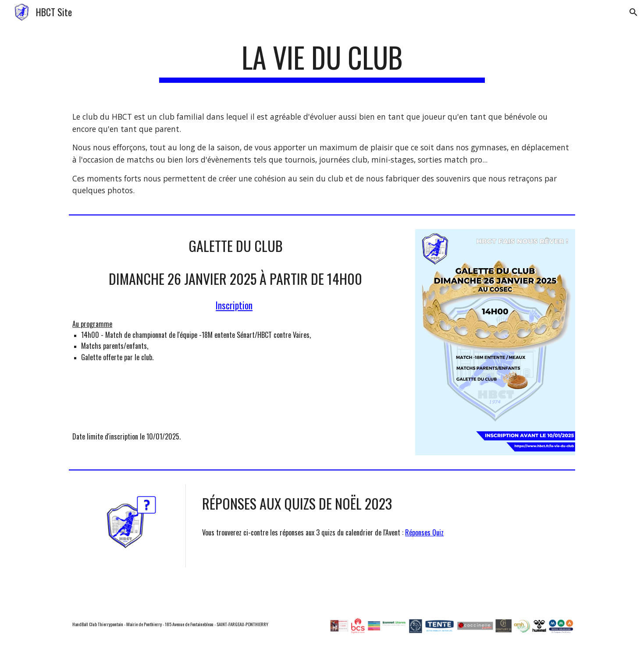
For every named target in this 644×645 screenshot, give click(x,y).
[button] (633, 12)
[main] (322, 62)
